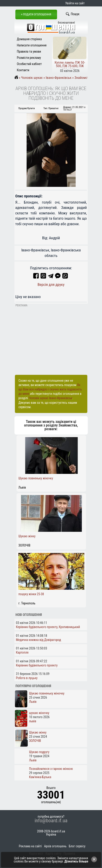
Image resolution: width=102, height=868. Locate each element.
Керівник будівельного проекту (37, 665)
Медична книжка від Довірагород (39, 640)
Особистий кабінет (29, 64)
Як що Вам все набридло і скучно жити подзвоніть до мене (50, 389)
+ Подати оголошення (36, 14)
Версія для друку (51, 285)
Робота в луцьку (27, 678)
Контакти (23, 70)
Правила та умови (29, 51)
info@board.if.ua (51, 821)
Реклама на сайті (30, 846)
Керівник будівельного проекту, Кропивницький (48, 627)
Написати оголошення (32, 45)
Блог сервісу (77, 846)
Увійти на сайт (75, 3)
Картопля (22, 652)
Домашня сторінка (29, 39)
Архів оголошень (55, 846)
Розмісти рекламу (29, 58)
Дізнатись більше (76, 861)
